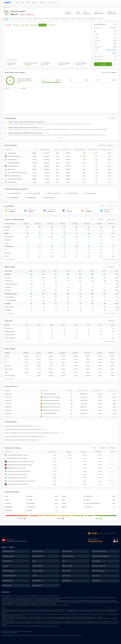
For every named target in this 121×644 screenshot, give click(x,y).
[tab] (17, 2)
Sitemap (11, 547)
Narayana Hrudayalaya (65, 64)
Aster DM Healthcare (81, 64)
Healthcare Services (111, 50)
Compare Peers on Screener (107, 145)
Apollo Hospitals (12, 64)
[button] (16, 150)
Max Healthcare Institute (31, 64)
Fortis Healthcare (46, 64)
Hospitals (114, 53)
